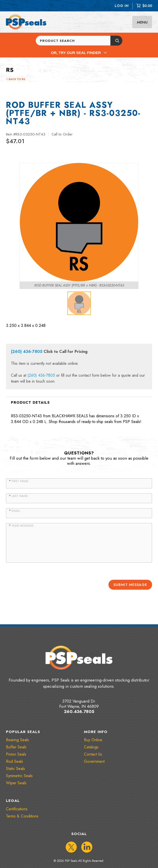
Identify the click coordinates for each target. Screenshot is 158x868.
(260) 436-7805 (27, 352)
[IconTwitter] (71, 847)
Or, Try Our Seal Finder (79, 53)
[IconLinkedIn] (87, 847)
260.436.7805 (79, 711)
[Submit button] (116, 41)
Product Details (30, 402)
